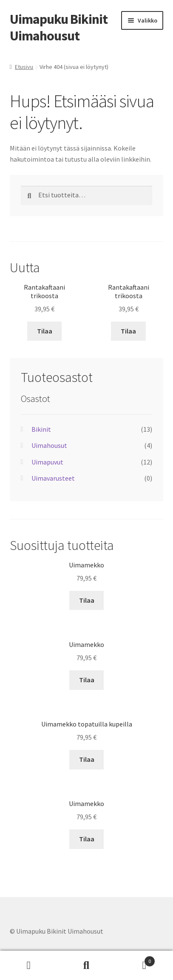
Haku (87, 966)
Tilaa (45, 331)
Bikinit (41, 429)
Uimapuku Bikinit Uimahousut (59, 27)
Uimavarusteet (53, 478)
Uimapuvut (47, 462)
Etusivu (24, 67)
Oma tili (29, 966)
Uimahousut (49, 445)
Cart (135, 959)
